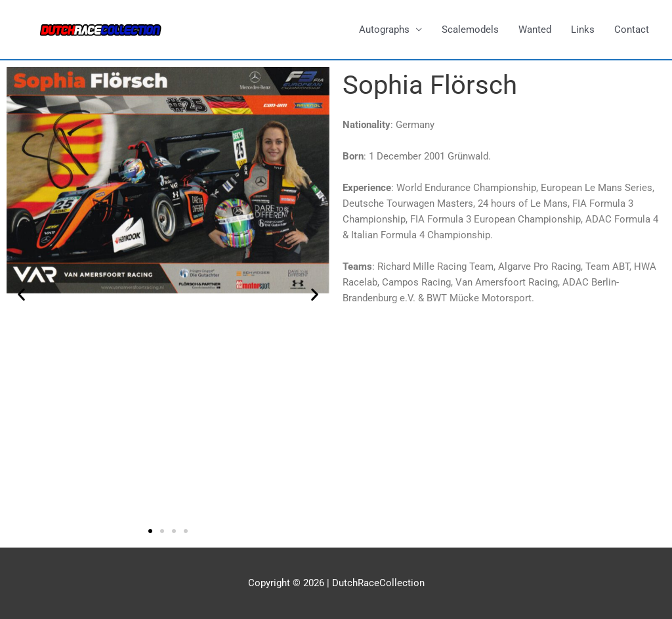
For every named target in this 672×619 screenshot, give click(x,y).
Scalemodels (470, 30)
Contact (632, 30)
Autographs (384, 30)
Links (583, 30)
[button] (21, 294)
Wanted (535, 30)
